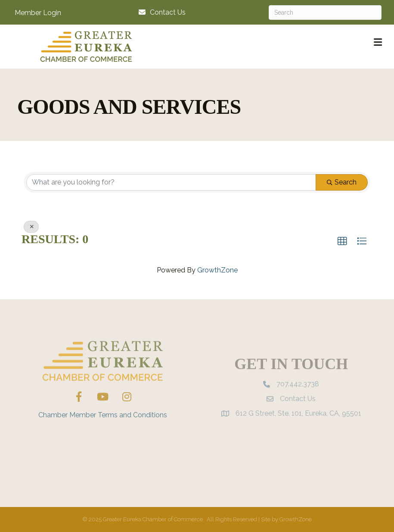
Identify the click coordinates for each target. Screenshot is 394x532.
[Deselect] (31, 227)
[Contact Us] (160, 12)
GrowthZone (217, 270)
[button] (342, 241)
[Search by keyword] (171, 182)
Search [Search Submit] (342, 182)
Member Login (38, 13)
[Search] (325, 13)
